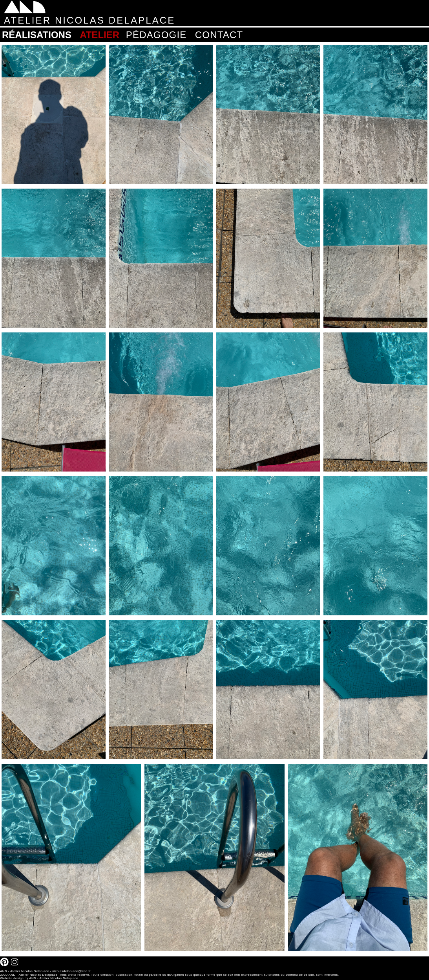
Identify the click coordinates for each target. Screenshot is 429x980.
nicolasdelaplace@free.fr (71, 971)
